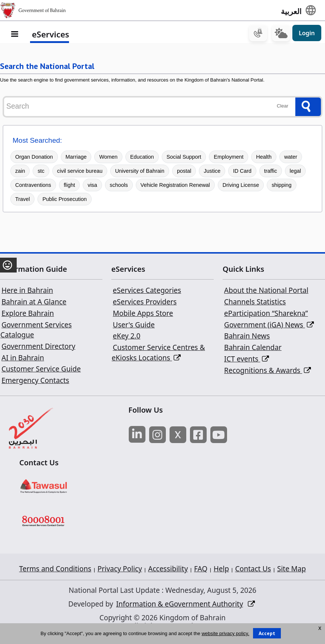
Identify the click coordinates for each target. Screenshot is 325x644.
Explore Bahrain (28, 314)
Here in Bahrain (27, 291)
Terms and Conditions (55, 570)
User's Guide (134, 326)
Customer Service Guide (41, 370)
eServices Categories (147, 291)
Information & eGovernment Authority (180, 605)
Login (307, 34)
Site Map (291, 570)
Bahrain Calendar (253, 349)
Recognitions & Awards (267, 371)
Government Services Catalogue (36, 331)
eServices (50, 35)
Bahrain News (247, 337)
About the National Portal (266, 291)
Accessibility (168, 570)
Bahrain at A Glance (34, 303)
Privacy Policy (120, 570)
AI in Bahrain (23, 359)
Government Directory (38, 347)
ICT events (247, 360)
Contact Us (253, 570)
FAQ (201, 570)
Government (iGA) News (269, 326)
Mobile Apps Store (143, 314)
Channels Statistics (255, 303)
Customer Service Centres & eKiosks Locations (158, 354)
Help (221, 570)
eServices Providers (145, 303)
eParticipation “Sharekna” (266, 314)
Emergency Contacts (35, 382)
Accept (267, 633)
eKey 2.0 (127, 337)
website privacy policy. (225, 633)
